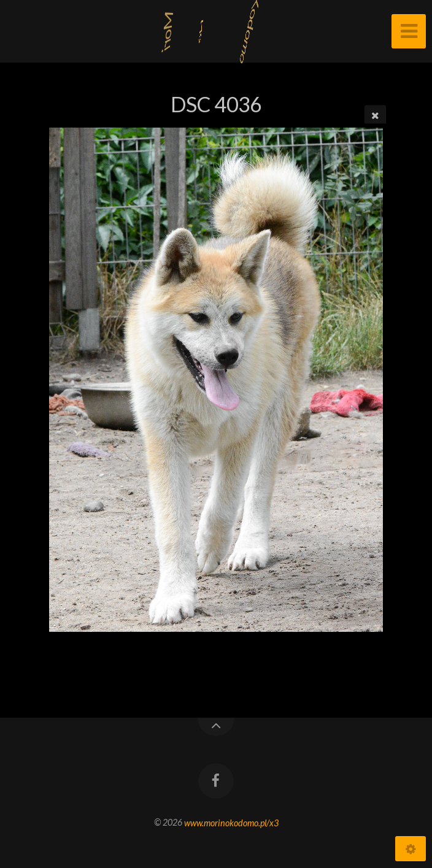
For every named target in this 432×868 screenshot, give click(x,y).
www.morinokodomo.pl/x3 (231, 822)
